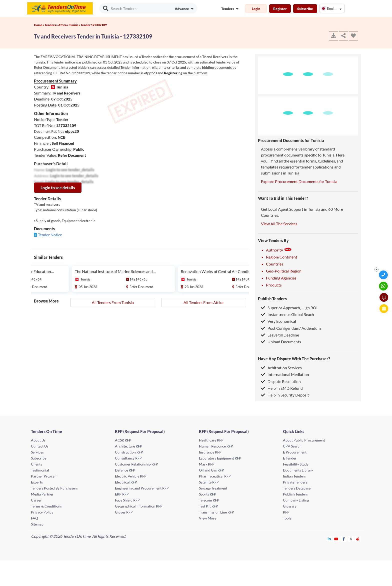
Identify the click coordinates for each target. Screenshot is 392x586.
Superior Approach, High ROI (289, 308)
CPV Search (292, 446)
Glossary (290, 506)
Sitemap (37, 524)
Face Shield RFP (127, 500)
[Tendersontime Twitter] (351, 539)
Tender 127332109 (94, 25)
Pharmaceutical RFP (215, 476)
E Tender (290, 458)
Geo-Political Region (284, 271)
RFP (286, 512)
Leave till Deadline (280, 335)
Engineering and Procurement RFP (142, 488)
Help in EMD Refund (282, 388)
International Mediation (285, 374)
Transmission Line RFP (216, 512)
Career (36, 500)
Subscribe (305, 9)
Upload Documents (281, 342)
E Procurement (295, 452)
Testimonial (40, 470)
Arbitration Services (281, 368)
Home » (39, 25)
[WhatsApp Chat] (384, 286)
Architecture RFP (129, 446)
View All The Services (279, 224)
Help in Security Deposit (285, 395)
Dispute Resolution (281, 381)
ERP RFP (122, 494)
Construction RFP (129, 452)
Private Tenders (295, 482)
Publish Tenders (272, 299)
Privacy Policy (42, 512)
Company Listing (296, 500)
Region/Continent (282, 257)
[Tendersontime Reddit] (358, 539)
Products (274, 285)
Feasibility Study (296, 464)
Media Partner (42, 494)
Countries (275, 264)
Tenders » (51, 25)
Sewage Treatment (213, 488)
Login (256, 9)
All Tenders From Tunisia (113, 302)
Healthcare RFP (211, 440)
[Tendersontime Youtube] (336, 539)
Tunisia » (75, 25)
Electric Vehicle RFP (131, 476)
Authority (279, 250)
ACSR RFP (123, 440)
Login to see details (58, 188)
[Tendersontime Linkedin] (329, 539)
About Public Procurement (304, 440)
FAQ (34, 518)
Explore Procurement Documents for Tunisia (299, 181)
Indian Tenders (294, 476)
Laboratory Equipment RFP (220, 458)
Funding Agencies (281, 278)
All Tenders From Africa (203, 302)
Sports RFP (208, 494)
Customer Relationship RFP (136, 464)
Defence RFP (125, 470)
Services (37, 452)
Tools (287, 518)
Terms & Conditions (46, 506)
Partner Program (44, 476)
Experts (37, 482)
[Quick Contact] (384, 275)
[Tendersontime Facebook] (344, 539)
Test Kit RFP (208, 506)
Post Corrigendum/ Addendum (291, 328)
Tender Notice (50, 235)
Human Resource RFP (216, 446)
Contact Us (40, 446)
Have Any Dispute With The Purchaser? (294, 359)
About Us (38, 440)
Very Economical (278, 321)
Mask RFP (207, 464)
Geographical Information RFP (139, 506)
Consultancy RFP (128, 458)
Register (280, 9)
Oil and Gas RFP (211, 470)
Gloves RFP (124, 512)
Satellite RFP (209, 482)
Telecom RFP (209, 500)
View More (208, 518)
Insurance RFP (210, 452)
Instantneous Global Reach (287, 314)
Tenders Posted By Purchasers (54, 488)
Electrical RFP (126, 482)
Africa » (64, 25)
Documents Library (298, 470)
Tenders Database (297, 488)
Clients (36, 464)
